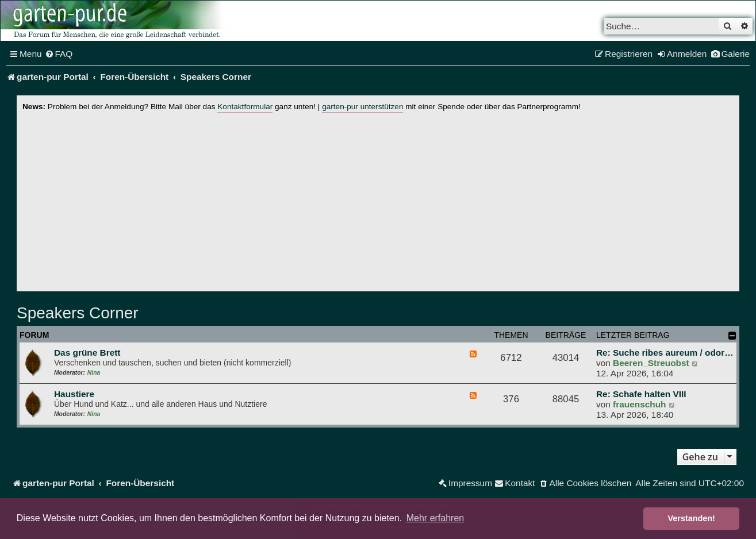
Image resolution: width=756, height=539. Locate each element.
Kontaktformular (245, 107)
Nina (94, 373)
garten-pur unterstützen (362, 107)
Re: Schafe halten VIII (641, 394)
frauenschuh (639, 404)
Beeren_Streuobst (651, 363)
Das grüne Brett (87, 353)
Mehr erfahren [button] (435, 518)
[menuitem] (59, 54)
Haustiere (74, 394)
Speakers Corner (78, 313)
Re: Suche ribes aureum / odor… (665, 353)
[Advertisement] (378, 199)
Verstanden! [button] (692, 518)
